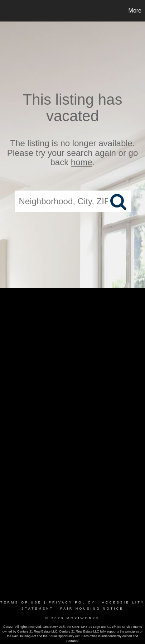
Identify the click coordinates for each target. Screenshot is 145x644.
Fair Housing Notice (92, 609)
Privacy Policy (72, 602)
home (82, 162)
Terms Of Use (21, 602)
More (135, 11)
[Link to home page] (6, 11)
